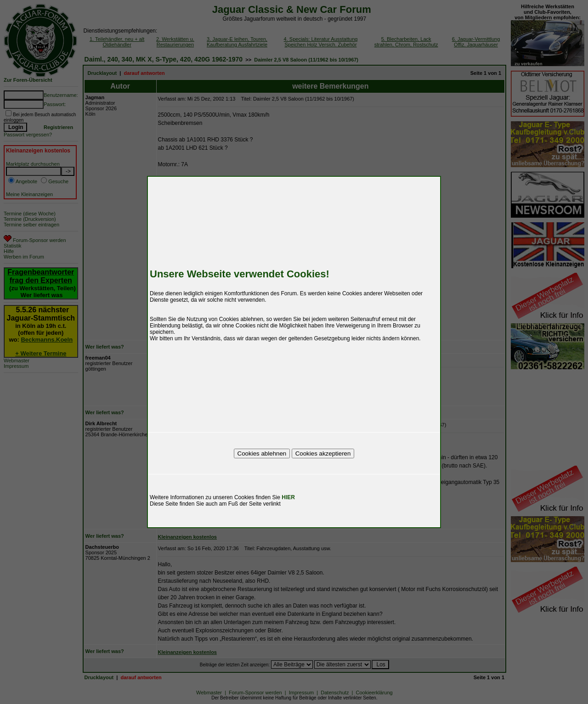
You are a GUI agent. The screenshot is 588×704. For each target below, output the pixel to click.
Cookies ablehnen (262, 453)
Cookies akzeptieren (323, 453)
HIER (288, 497)
